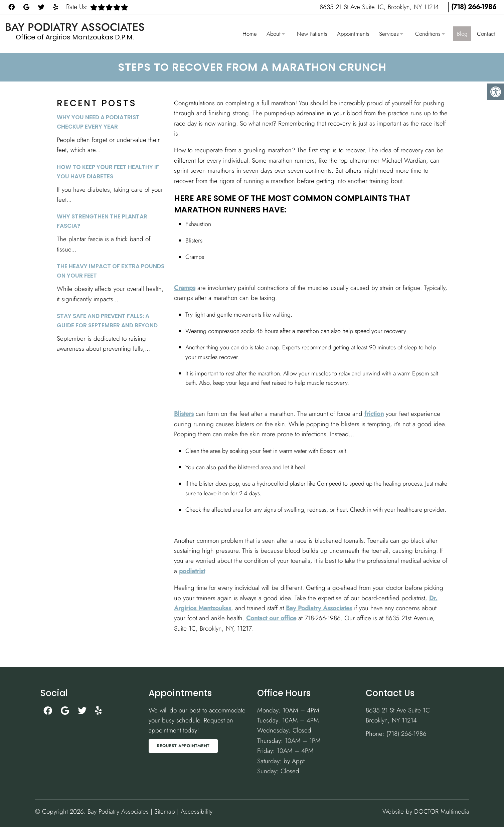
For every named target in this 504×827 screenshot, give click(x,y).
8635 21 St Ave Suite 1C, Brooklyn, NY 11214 (380, 7)
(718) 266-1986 (474, 7)
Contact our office (271, 618)
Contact (486, 34)
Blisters (184, 414)
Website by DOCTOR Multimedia (426, 811)
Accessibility (197, 811)
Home (250, 34)
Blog (462, 34)
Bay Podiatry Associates (75, 27)
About (274, 34)
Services (389, 34)
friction (374, 414)
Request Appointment (183, 746)
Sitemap (165, 811)
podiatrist (192, 571)
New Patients (312, 34)
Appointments (353, 34)
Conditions (428, 34)
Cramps (185, 288)
